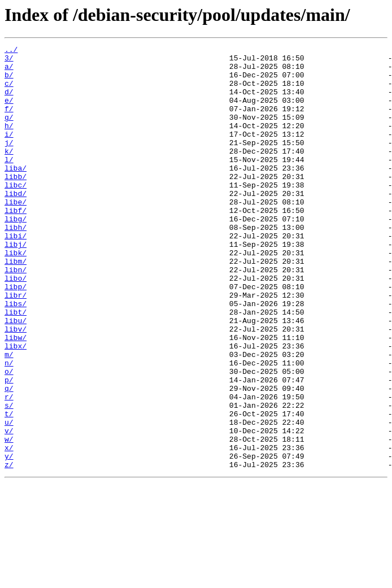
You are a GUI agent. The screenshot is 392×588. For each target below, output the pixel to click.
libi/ (16, 275)
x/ (9, 529)
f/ (9, 122)
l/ (9, 183)
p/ (9, 447)
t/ (9, 488)
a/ (9, 71)
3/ (9, 61)
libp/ (16, 336)
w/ (9, 519)
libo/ (16, 325)
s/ (9, 478)
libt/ (16, 366)
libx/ (16, 407)
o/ (9, 437)
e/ (9, 112)
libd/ (16, 224)
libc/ (16, 214)
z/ (9, 549)
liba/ (16, 193)
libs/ (16, 356)
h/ (9, 142)
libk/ (16, 295)
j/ (9, 163)
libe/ (16, 234)
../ (11, 51)
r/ (9, 468)
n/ (9, 427)
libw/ (16, 397)
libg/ (16, 254)
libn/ (16, 315)
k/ (9, 173)
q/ (9, 458)
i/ (9, 153)
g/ (9, 132)
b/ (9, 81)
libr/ (16, 346)
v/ (9, 508)
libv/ (16, 386)
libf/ (16, 244)
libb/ (16, 203)
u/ (9, 498)
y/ (9, 539)
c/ (9, 92)
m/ (9, 417)
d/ (9, 102)
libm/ (16, 305)
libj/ (16, 285)
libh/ (16, 264)
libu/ (16, 376)
